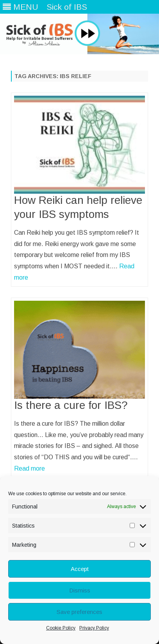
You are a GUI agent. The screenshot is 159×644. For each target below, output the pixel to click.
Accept (80, 569)
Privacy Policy (94, 628)
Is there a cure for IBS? (71, 405)
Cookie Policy (61, 628)
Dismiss (80, 590)
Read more (29, 468)
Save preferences (79, 612)
